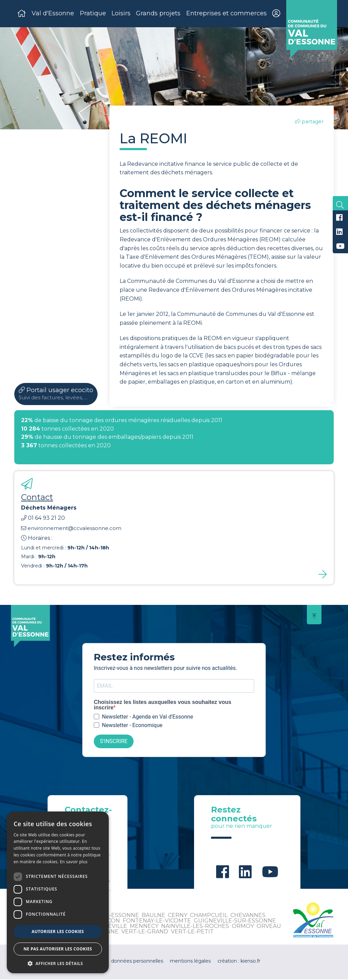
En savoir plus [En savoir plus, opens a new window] (74, 862)
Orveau (269, 927)
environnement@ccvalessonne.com (71, 529)
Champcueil (209, 916)
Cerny (178, 916)
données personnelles (137, 962)
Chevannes (248, 916)
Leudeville (110, 927)
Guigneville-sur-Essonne (235, 921)
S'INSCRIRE (114, 742)
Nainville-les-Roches (195, 927)
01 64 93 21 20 (43, 519)
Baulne (153, 916)
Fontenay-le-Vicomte (157, 921)
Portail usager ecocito (56, 394)
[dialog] (58, 892)
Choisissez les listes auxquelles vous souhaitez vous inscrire (163, 706)
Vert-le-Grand (145, 932)
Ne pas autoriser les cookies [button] (58, 949)
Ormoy (243, 927)
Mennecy (144, 927)
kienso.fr (250, 962)
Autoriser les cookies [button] (58, 931)
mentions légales (190, 962)
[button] (58, 963)
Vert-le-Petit (192, 932)
